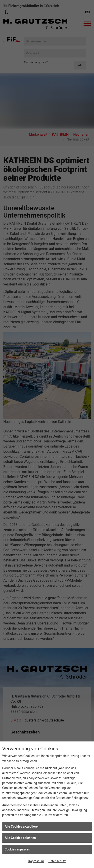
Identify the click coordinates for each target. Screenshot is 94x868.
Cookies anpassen (17, 849)
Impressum (36, 861)
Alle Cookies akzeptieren (22, 826)
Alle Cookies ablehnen (20, 838)
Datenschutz (57, 861)
